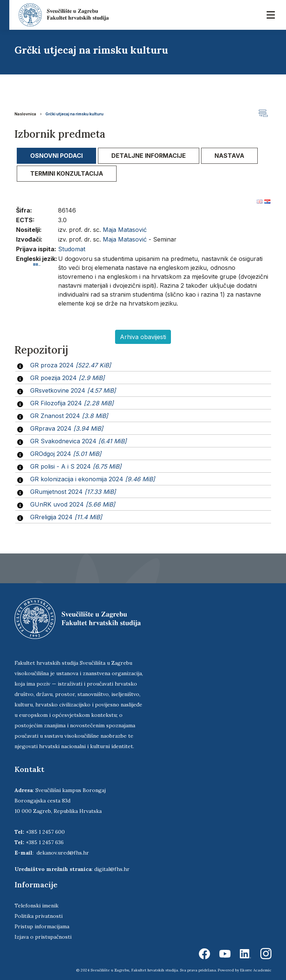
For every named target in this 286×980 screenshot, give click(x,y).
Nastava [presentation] (229, 156)
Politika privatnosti (39, 916)
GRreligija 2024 (66, 517)
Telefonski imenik (36, 906)
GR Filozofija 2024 (72, 403)
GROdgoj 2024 (66, 454)
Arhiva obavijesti (143, 337)
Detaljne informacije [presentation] (149, 156)
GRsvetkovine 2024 (73, 390)
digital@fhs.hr (112, 869)
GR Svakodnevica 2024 (78, 441)
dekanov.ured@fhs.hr (63, 853)
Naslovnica (25, 114)
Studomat (72, 249)
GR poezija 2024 (67, 378)
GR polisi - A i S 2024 (76, 466)
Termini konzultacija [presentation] (67, 173)
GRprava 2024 (67, 428)
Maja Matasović (125, 230)
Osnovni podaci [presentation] (56, 156)
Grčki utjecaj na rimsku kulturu (74, 114)
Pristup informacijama (42, 926)
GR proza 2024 (71, 365)
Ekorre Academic (256, 970)
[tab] (56, 156)
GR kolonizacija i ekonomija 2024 (93, 479)
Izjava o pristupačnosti (43, 937)
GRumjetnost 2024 (73, 492)
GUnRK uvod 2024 (73, 504)
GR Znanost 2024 (69, 416)
